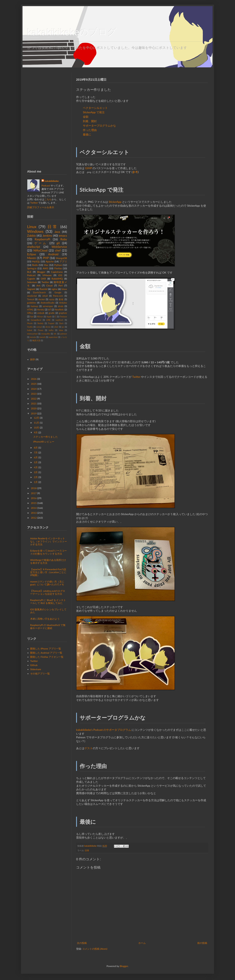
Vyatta (30, 327)
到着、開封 (90, 121)
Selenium (32, 282)
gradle (52, 313)
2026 (34, 379)
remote (33, 337)
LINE (48, 320)
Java (57, 232)
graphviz (63, 313)
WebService (59, 247)
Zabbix (31, 236)
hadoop (34, 306)
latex (61, 330)
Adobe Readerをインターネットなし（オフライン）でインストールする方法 (49, 541)
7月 (36, 452)
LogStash (59, 320)
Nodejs (40, 323)
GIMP (89, 168)
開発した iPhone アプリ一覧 (46, 649)
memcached (32, 334)
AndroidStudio (48, 303)
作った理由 (90, 130)
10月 (37, 427)
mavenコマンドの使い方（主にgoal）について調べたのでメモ (47, 583)
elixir (56, 327)
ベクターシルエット (95, 108)
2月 (36, 477)
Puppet (51, 323)
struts (61, 306)
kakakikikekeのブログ (72, 32)
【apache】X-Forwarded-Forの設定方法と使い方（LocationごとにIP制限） (48, 572)
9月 (36, 432)
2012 (34, 518)
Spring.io (32, 268)
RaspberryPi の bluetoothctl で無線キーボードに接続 (48, 626)
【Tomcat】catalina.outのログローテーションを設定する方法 (48, 592)
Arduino (63, 303)
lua (32, 316)
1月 (36, 482)
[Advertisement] (47, 118)
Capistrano (57, 272)
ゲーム (41, 243)
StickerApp (115, 202)
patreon (64, 334)
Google (58, 292)
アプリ (63, 261)
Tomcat (31, 299)
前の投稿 (202, 943)
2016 (34, 498)
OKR (43, 279)
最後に (87, 134)
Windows (35, 231)
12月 (37, 418)
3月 (36, 472)
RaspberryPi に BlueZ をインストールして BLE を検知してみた (48, 601)
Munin (30, 323)
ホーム (142, 943)
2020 (34, 408)
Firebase (63, 317)
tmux (64, 289)
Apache (50, 261)
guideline (31, 303)
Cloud (49, 285)
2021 (34, 403)
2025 (34, 384)
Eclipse (32, 254)
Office (30, 313)
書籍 (61, 299)
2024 (34, 389)
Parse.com (58, 296)
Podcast (46, 185)
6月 (36, 457)
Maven (31, 258)
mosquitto (46, 334)
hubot (30, 330)
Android (53, 254)
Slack (61, 323)
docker (42, 299)
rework (42, 337)
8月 (36, 448)
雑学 (33, 359)
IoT (50, 310)
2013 (34, 513)
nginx (54, 289)
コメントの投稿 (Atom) (95, 949)
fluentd (43, 289)
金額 (86, 117)
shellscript (34, 247)
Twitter (136, 377)
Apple (49, 317)
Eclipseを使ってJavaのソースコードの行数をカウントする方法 (48, 552)
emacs (63, 236)
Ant (38, 285)
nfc (55, 334)
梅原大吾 (36, 340)
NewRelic (59, 310)
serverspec (48, 306)
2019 (34, 413)
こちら (48, 199)
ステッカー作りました (45, 437)
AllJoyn (40, 317)
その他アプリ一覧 (40, 673)
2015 (34, 503)
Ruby (64, 239)
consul (39, 327)
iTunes (40, 330)
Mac (46, 265)
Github (34, 665)
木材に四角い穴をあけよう (45, 619)
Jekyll (45, 296)
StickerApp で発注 (94, 112)
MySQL (36, 261)
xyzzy (52, 299)
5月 (36, 462)
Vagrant (31, 289)
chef (58, 250)
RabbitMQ (57, 279)
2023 (34, 394)
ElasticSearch (39, 292)
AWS (45, 268)
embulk (41, 313)
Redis (35, 265)
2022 (34, 399)
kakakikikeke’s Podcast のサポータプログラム (104, 730)
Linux (32, 227)
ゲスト (89, 748)
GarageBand (36, 320)
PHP (46, 258)
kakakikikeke (91, 846)
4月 (36, 467)
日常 (87, 850)
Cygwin (31, 279)
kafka (51, 330)
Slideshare (36, 669)
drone (48, 327)
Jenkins (47, 236)
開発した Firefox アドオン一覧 (47, 657)
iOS (60, 275)
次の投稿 (82, 943)
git (58, 243)
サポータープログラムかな (99, 126)
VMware (47, 275)
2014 (34, 508)
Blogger (41, 272)
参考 (135, 172)
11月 (37, 423)
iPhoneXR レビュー (44, 442)
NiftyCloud (40, 250)
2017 (34, 493)
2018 (34, 488)
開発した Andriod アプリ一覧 (46, 653)
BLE (29, 272)
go (63, 327)
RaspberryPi (43, 239)
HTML (30, 310)
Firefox (58, 268)
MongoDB (61, 258)
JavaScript (32, 296)
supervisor (53, 337)
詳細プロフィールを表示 (41, 207)
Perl (61, 285)
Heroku (41, 310)
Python (58, 265)
